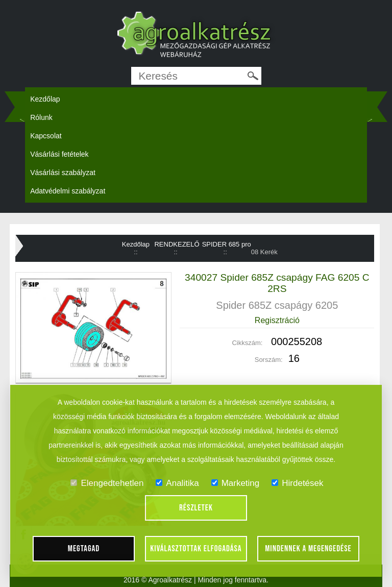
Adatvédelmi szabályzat (68, 191)
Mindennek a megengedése (308, 549)
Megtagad (84, 549)
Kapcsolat (46, 136)
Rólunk (41, 117)
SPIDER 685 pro (227, 244)
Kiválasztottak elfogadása (196, 549)
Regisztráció (277, 320)
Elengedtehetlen (107, 483)
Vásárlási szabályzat (63, 173)
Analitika (177, 483)
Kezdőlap (45, 99)
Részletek (196, 508)
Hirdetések (297, 483)
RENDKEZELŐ (177, 244)
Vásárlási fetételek (59, 154)
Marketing (236, 483)
